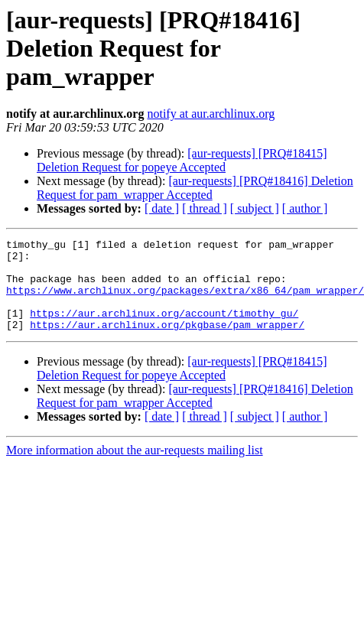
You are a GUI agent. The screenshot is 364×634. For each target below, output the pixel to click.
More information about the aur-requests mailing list (135, 468)
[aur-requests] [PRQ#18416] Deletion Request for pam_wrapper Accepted (195, 188)
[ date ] (162, 208)
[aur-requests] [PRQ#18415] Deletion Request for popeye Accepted (182, 160)
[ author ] (305, 208)
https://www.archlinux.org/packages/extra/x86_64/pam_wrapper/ (185, 301)
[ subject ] (255, 208)
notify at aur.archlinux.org (211, 114)
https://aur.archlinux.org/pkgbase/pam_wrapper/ (167, 343)
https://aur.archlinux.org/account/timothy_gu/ (164, 329)
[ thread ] (205, 208)
